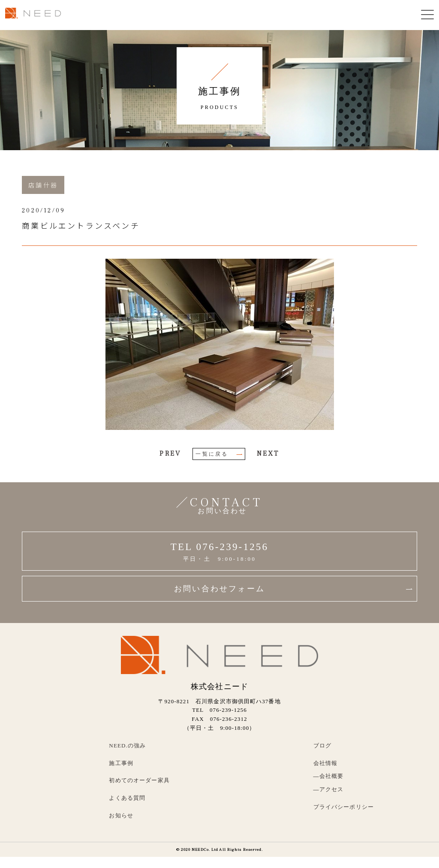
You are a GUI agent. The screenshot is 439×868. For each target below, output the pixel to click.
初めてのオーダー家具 (139, 780)
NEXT (268, 454)
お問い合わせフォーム (293, 589)
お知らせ (121, 815)
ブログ (322, 746)
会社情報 (326, 763)
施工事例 (121, 763)
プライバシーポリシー (344, 807)
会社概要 (332, 776)
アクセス (332, 789)
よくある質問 (127, 798)
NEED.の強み (127, 746)
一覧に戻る (219, 454)
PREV (170, 454)
